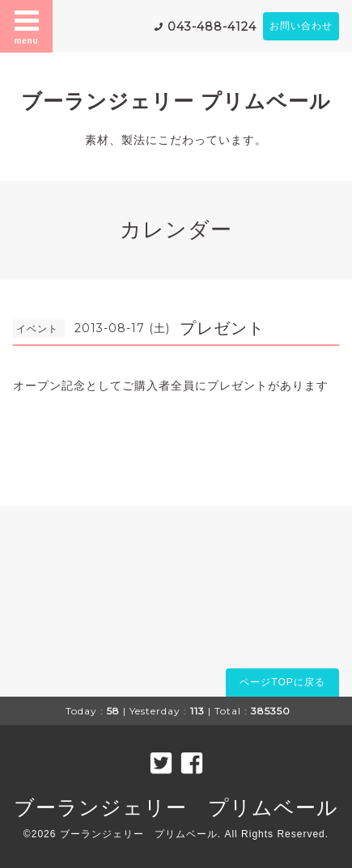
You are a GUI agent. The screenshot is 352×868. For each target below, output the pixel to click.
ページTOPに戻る (282, 682)
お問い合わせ (301, 26)
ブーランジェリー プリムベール (176, 101)
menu (27, 26)
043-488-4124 (212, 27)
